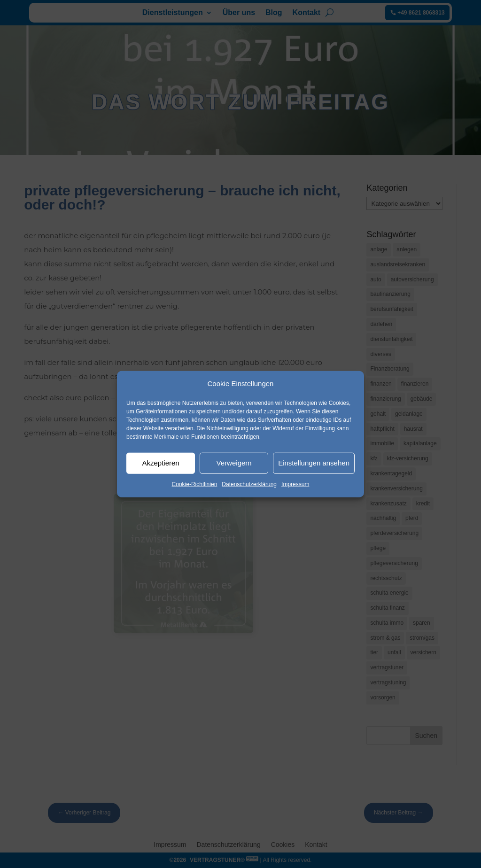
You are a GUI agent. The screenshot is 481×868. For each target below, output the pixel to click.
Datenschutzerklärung (249, 484)
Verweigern (234, 463)
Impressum (295, 484)
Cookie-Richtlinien (195, 484)
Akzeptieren (160, 463)
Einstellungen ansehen (314, 463)
